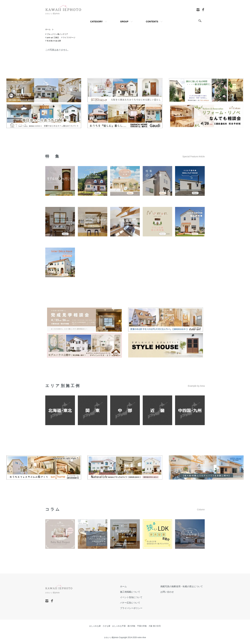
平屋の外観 (142, 626)
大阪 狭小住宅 (155, 626)
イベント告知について (137, 597)
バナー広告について (136, 603)
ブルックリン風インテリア (58, 34)
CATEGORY (96, 22)
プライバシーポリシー (137, 608)
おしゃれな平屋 (119, 626)
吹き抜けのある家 (55, 41)
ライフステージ (70, 38)
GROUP (124, 22)
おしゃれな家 (95, 626)
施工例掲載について (136, 592)
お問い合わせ (169, 592)
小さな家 (107, 626)
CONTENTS (152, 22)
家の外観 (131, 626)
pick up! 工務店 (53, 38)
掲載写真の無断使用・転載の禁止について (184, 587)
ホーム (48, 30)
